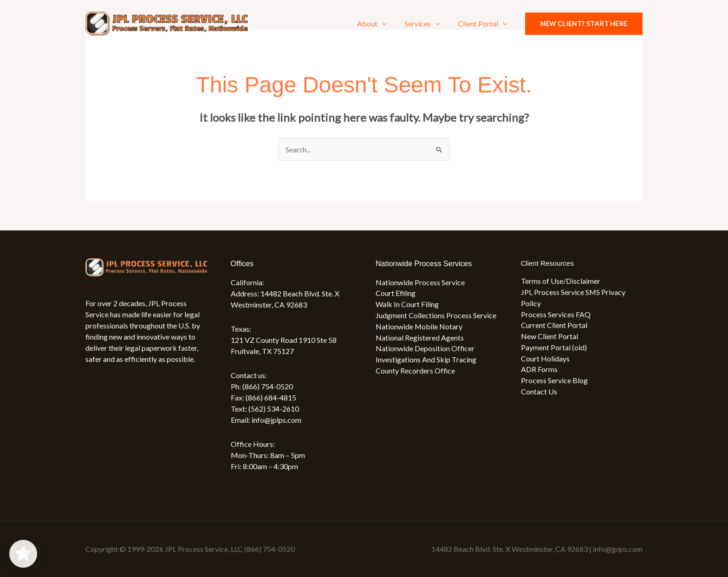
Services (426, 23)
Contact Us (539, 393)
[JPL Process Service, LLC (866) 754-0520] (167, 23)
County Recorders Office (416, 371)
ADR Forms (539, 370)
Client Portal (484, 23)
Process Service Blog (554, 382)
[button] (389, 23)
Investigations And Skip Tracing (426, 360)
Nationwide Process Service (420, 282)
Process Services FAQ (556, 315)
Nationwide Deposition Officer (425, 349)
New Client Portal (549, 337)
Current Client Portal (554, 326)
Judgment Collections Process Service (436, 316)
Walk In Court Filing (407, 305)
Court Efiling (396, 293)
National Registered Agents (420, 338)
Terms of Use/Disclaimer (561, 281)
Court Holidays (545, 359)
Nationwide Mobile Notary (419, 327)
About (379, 23)
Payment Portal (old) (554, 348)
